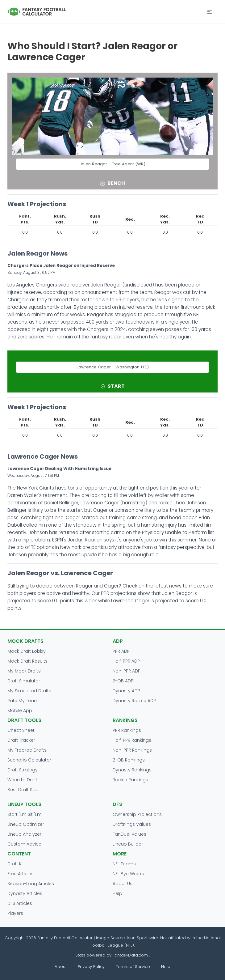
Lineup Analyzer (24, 834)
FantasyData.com (131, 955)
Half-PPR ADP (126, 661)
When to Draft (22, 780)
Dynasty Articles (25, 893)
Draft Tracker (21, 740)
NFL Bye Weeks (128, 874)
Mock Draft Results (27, 661)
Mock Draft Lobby (27, 651)
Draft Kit (16, 864)
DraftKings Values (132, 824)
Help (117, 893)
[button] (210, 12)
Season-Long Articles (31, 884)
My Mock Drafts (24, 671)
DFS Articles (20, 903)
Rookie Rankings (130, 780)
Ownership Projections (137, 814)
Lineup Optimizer (26, 824)
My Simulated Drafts (29, 691)
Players (15, 913)
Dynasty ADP (126, 691)
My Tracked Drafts (27, 750)
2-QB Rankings (129, 760)
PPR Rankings (127, 730)
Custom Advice (24, 844)
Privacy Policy (91, 967)
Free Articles (21, 874)
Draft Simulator (24, 681)
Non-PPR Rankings (132, 750)
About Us (123, 884)
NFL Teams (124, 864)
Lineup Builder (128, 844)
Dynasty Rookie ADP (134, 701)
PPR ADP (121, 651)
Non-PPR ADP (127, 671)
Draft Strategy (23, 770)
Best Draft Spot (24, 790)
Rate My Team (23, 701)
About (61, 967)
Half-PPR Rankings (132, 740)
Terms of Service (133, 967)
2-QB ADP (123, 681)
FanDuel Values (129, 834)
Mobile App (20, 711)
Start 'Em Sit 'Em (25, 814)
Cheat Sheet (21, 730)
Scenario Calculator (29, 760)
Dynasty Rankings (132, 770)
